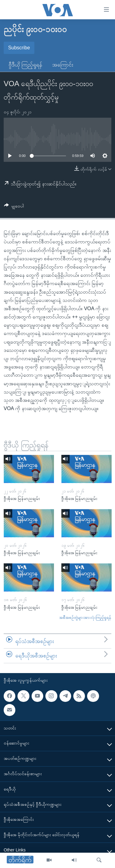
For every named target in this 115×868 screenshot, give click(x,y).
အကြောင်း (63, 65)
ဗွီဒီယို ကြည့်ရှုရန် (25, 65)
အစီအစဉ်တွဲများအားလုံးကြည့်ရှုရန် (85, 617)
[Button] (14, 207)
